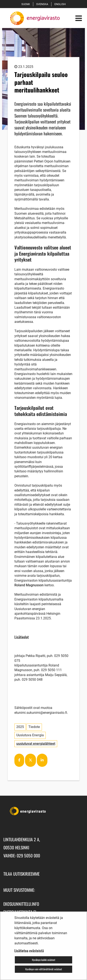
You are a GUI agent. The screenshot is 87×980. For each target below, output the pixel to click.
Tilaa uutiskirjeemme (21, 874)
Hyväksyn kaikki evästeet (44, 960)
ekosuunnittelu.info (21, 904)
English (61, 4)
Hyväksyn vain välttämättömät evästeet (44, 969)
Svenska (43, 4)
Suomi (26, 4)
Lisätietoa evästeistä (29, 951)
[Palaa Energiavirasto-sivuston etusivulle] (33, 18)
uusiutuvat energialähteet (36, 744)
